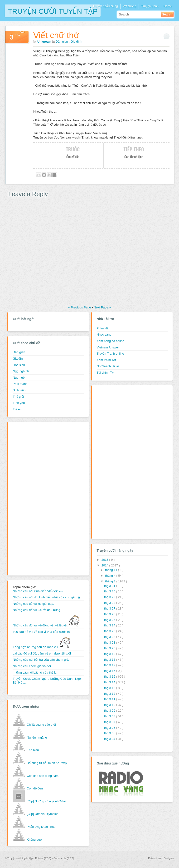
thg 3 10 (110, 705)
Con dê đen (35, 788)
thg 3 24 (110, 625)
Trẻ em (18, 409)
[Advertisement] (32, 498)
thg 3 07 (110, 722)
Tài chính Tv (105, 373)
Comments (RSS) (64, 858)
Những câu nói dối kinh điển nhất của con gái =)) (46, 597)
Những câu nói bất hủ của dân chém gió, (41, 660)
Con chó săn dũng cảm (43, 776)
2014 (105, 565)
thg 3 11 (110, 699)
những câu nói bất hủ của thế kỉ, (35, 672)
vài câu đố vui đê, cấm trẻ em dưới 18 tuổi (42, 653)
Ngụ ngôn (20, 378)
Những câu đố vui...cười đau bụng (37, 610)
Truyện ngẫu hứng (105, 6)
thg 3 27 (110, 608)
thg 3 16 (110, 671)
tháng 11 (111, 570)
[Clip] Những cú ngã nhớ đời (46, 801)
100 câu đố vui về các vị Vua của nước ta (41, 632)
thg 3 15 (110, 677)
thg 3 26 (110, 614)
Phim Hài (103, 328)
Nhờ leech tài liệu (109, 366)
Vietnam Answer (108, 347)
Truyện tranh (150, 6)
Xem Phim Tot (106, 360)
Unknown (45, 42)
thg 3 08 (110, 716)
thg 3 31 (110, 586)
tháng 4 (111, 576)
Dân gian (62, 42)
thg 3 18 (110, 660)
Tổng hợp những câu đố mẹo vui (42, 647)
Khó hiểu (33, 750)
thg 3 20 (110, 648)
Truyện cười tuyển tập (53, 11)
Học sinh (19, 365)
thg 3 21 (110, 642)
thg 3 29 (110, 597)
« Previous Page (80, 307)
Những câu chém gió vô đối (32, 666)
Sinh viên (19, 390)
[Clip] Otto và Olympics (43, 814)
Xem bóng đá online (111, 341)
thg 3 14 (110, 682)
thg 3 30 (110, 591)
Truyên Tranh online (110, 354)
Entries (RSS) (44, 858)
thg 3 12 (110, 694)
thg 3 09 (110, 711)
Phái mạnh (20, 384)
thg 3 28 (110, 603)
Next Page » (102, 307)
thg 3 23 (110, 631)
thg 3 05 (110, 733)
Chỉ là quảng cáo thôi (41, 725)
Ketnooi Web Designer (161, 858)
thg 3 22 (110, 637)
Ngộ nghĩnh (21, 371)
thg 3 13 (110, 688)
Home (168, 6)
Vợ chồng (130, 6)
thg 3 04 (110, 739)
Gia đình (76, 42)
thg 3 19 (110, 654)
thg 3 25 (110, 620)
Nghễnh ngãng (37, 737)
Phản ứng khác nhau (41, 827)
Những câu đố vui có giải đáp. (34, 604)
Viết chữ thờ (56, 35)
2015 (105, 560)
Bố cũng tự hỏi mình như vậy (47, 763)
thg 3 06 (110, 728)
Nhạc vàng (104, 335)
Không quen (35, 840)
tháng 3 (111, 581)
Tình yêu (19, 403)
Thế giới (18, 397)
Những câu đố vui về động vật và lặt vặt (47, 625)
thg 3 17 (110, 665)
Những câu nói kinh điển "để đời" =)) (38, 591)
